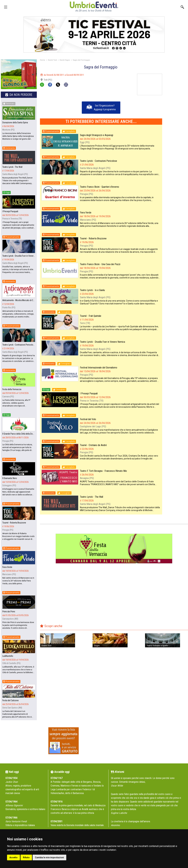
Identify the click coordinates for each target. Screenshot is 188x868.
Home (43, 60)
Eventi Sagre (65, 60)
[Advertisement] (176, 83)
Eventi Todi (52, 60)
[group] (19, 75)
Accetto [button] (13, 857)
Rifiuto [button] (26, 857)
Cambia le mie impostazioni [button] (49, 857)
